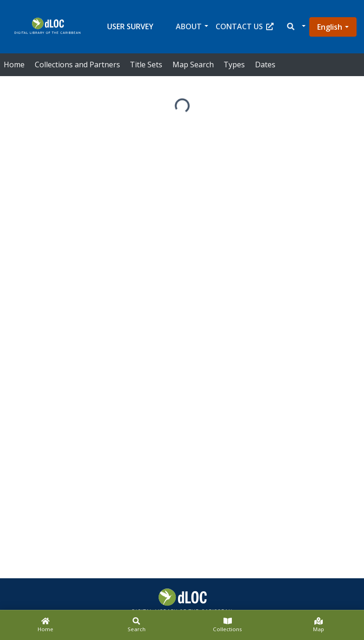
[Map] (319, 625)
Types (234, 65)
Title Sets (146, 65)
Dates (265, 65)
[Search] (136, 625)
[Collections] (228, 625)
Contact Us (245, 26)
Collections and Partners (77, 65)
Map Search (193, 65)
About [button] (189, 26)
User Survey (130, 26)
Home (14, 65)
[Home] (45, 625)
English (330, 27)
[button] (296, 27)
